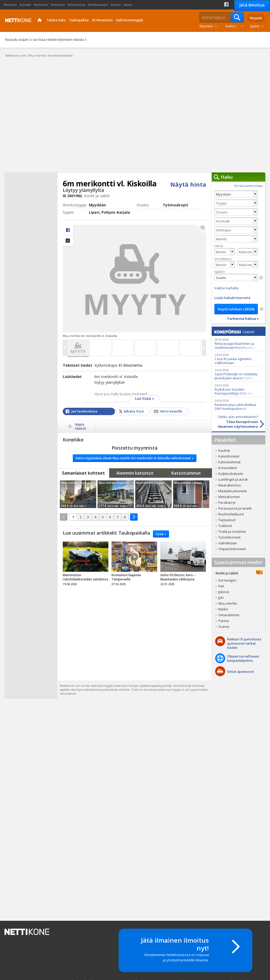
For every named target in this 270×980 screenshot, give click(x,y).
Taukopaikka (79, 20)
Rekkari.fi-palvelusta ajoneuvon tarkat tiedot (244, 643)
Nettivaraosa (76, 5)
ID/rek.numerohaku (249, 186)
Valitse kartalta (226, 288)
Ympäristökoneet (232, 549)
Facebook (226, 4)
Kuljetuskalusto (231, 474)
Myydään (206, 26)
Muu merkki (228, 603)
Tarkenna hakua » (243, 319)
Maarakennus (230, 485)
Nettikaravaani (98, 5)
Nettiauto (10, 5)
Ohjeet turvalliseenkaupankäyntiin (243, 658)
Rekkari (116, 5)
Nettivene (58, 5)
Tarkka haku (56, 20)
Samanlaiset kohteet (83, 473)
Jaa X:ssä (68, 241)
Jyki (221, 598)
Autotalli (25, 5)
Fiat (221, 586)
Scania (224, 626)
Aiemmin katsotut (135, 473)
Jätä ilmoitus (252, 5)
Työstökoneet (229, 537)
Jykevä (224, 592)
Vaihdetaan (228, 543)
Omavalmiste (229, 615)
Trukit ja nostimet (232, 531)
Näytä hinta (188, 184)
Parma (224, 621)
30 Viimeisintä (102, 20)
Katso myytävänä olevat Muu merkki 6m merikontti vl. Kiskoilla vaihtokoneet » (135, 458)
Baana (128, 5)
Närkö (223, 609)
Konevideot (228, 468)
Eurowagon (227, 580)
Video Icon (134, 557)
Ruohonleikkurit (231, 514)
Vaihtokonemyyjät (129, 20)
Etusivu (40, 21)
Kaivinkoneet (229, 456)
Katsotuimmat (186, 473)
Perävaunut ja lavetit (235, 508)
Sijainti (255, 26)
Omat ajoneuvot (240, 671)
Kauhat (224, 450)
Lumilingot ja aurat (233, 479)
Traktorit (225, 526)
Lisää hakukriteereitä (232, 298)
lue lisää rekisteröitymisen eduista (59, 40)
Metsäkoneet (229, 497)
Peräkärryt (227, 503)
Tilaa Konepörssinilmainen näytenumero (235, 422)
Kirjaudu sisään (17, 40)
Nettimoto (41, 5)
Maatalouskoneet (233, 491)
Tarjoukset (227, 520)
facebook (68, 230)
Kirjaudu (256, 18)
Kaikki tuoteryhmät (236, 26)
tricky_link (86, 565)
